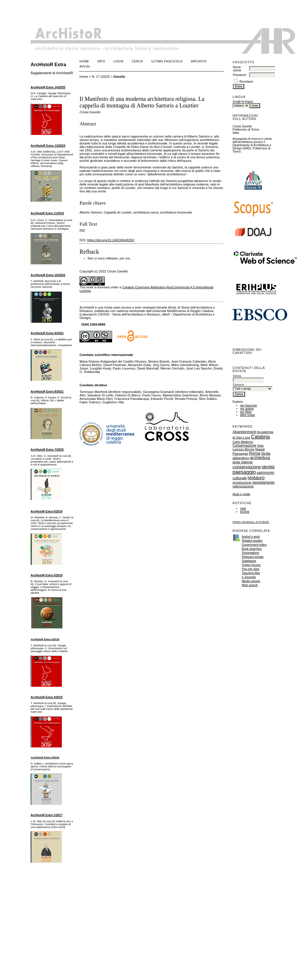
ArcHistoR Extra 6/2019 (47, 512)
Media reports (251, 581)
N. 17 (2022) (101, 77)
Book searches (252, 549)
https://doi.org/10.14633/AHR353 (111, 240)
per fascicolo (248, 405)
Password (240, 75)
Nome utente (237, 69)
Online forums (251, 565)
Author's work (251, 537)
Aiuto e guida (241, 494)
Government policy (254, 545)
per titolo (246, 412)
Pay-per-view (251, 569)
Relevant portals (253, 557)
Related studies (252, 541)
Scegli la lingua (243, 102)
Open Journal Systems (251, 522)
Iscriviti (245, 512)
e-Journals (249, 577)
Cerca (137, 61)
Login (118, 61)
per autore (247, 409)
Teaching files (251, 573)
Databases (249, 561)
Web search (250, 585)
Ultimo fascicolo (167, 61)
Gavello (119, 77)
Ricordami (246, 82)
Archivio (199, 61)
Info (101, 61)
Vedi (243, 509)
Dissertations (251, 553)
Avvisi (85, 67)
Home (84, 61)
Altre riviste (247, 415)
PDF (82, 230)
